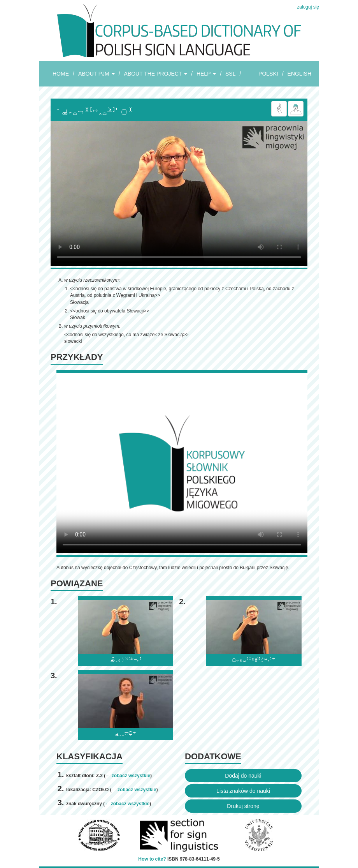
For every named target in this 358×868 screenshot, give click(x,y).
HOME (61, 74)
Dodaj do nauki (243, 776)
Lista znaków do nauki (243, 791)
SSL (230, 74)
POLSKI (268, 74)
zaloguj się (308, 7)
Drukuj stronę (243, 806)
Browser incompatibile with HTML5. (179, 193)
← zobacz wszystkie (128, 776)
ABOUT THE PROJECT (156, 74)
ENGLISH (299, 74)
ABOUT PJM (97, 74)
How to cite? (152, 859)
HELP (206, 74)
